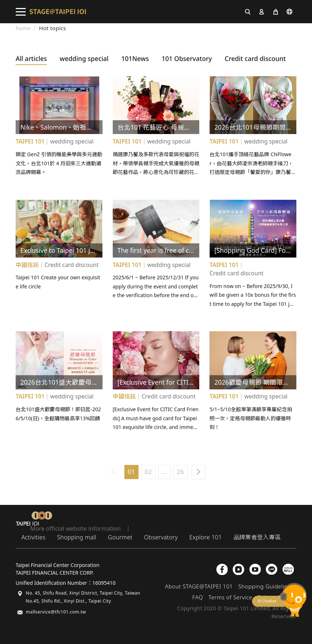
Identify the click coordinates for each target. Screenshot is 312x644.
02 (149, 472)
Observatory (161, 537)
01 (131, 472)
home (23, 28)
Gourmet (120, 537)
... (164, 472)
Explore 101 (206, 537)
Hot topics (52, 28)
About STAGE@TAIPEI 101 (199, 586)
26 (181, 472)
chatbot (279, 600)
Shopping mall (77, 537)
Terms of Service (230, 597)
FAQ (198, 597)
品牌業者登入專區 (257, 537)
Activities (33, 537)
